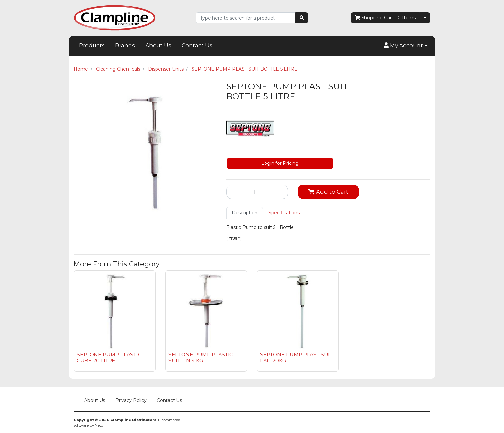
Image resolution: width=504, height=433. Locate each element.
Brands (125, 45)
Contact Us (197, 45)
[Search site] (302, 18)
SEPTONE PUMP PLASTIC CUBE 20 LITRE (109, 358)
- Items (385, 18)
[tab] (245, 213)
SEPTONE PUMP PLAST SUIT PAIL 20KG (296, 358)
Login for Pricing (280, 163)
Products (92, 45)
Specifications (284, 213)
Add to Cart (328, 192)
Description (245, 213)
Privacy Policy (131, 400)
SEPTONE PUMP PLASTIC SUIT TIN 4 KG (201, 358)
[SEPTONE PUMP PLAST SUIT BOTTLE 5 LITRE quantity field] (257, 192)
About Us (158, 45)
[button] (406, 46)
